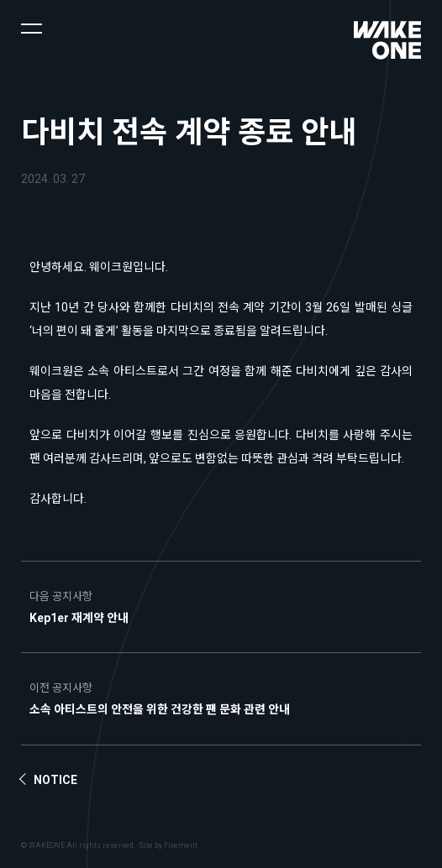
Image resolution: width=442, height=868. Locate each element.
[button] (32, 27)
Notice (55, 780)
